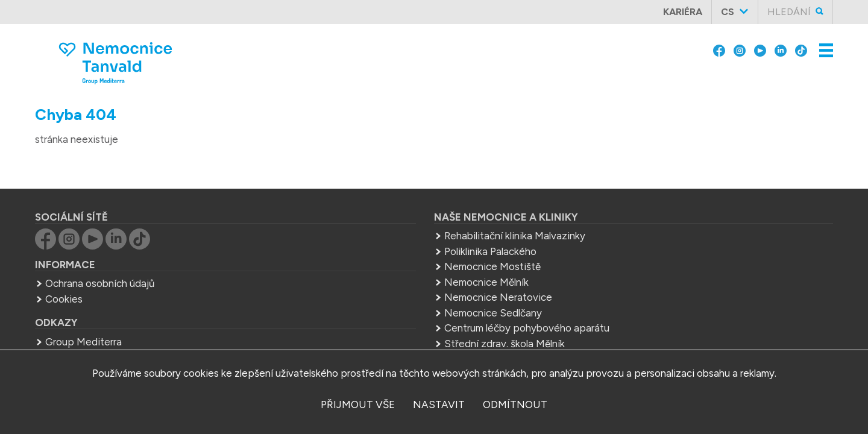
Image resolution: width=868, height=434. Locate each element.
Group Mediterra (133, 321)
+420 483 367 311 (631, 256)
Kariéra (687, 12)
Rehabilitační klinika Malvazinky (398, 215)
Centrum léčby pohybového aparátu (410, 307)
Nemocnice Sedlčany (377, 292)
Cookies (113, 278)
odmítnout (515, 404)
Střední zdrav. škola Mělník (388, 323)
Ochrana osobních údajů (149, 263)
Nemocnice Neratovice (382, 277)
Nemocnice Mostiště (376, 246)
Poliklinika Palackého (374, 231)
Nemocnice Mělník (370, 262)
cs (732, 12)
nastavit (439, 404)
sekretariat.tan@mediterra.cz (649, 272)
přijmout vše (358, 404)
